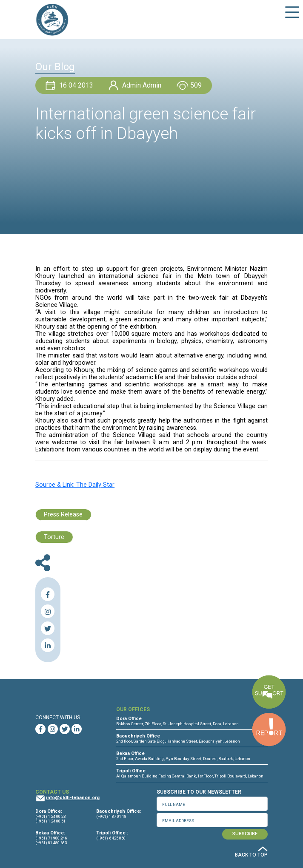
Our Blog (55, 67)
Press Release (63, 515)
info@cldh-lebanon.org (73, 798)
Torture (54, 537)
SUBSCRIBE (245, 834)
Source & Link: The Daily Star (75, 485)
